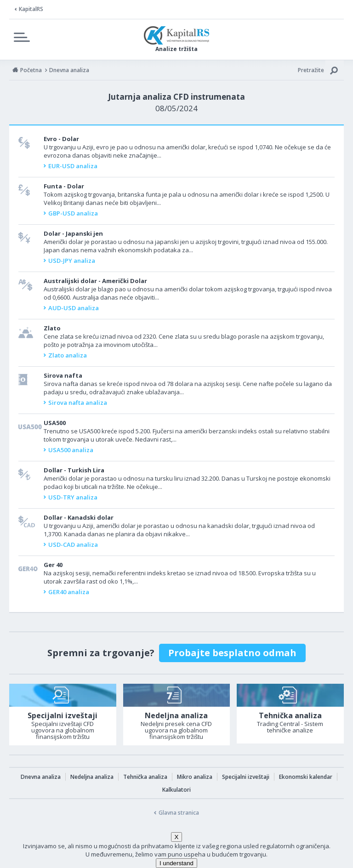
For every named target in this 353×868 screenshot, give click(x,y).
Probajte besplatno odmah (232, 653)
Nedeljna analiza (92, 777)
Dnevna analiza (41, 777)
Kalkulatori (176, 790)
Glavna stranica (179, 813)
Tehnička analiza (145, 777)
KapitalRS (31, 9)
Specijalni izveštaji (246, 777)
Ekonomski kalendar (306, 777)
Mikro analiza (195, 777)
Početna (31, 70)
